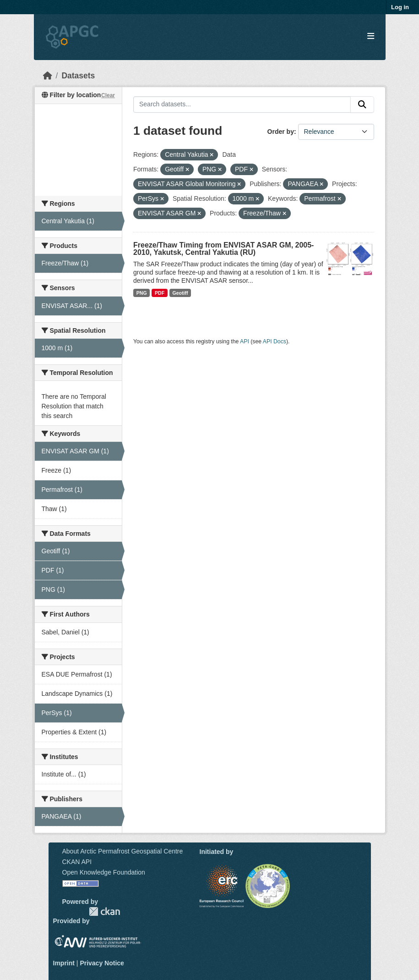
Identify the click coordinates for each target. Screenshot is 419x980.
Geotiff (180, 293)
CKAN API (77, 862)
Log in (400, 7)
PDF (160, 293)
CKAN (104, 911)
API (245, 341)
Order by (281, 132)
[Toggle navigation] (371, 36)
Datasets (78, 76)
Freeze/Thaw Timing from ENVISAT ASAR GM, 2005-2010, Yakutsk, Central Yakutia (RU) (223, 249)
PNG (142, 293)
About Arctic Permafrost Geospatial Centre (123, 851)
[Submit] (362, 105)
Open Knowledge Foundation (104, 872)
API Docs (275, 341)
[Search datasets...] (242, 105)
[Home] (48, 76)
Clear (108, 95)
